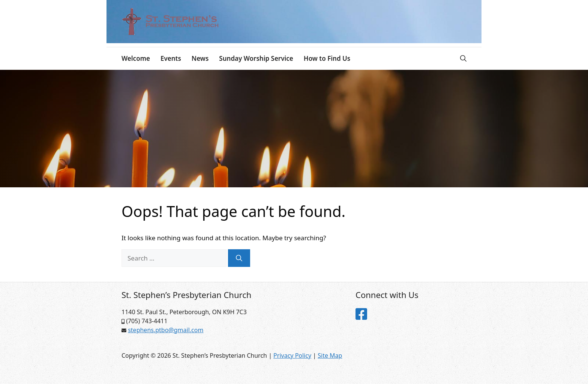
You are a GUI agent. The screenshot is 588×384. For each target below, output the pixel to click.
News (200, 58)
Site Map (330, 355)
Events (171, 58)
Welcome (136, 58)
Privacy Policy (292, 355)
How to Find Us (327, 58)
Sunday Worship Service (256, 58)
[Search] (239, 258)
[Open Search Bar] (463, 59)
